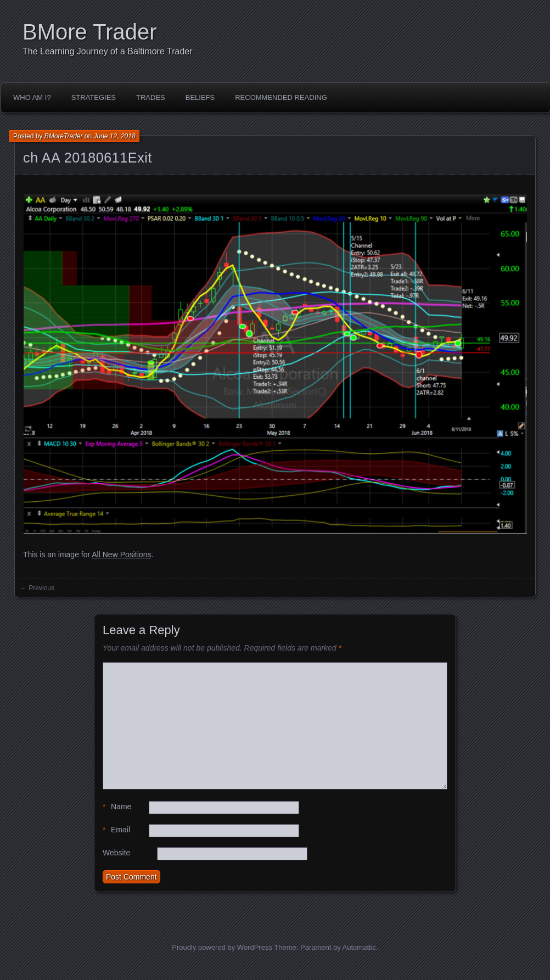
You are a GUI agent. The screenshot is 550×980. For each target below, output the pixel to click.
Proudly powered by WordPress (222, 947)
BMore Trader (90, 32)
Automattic (359, 947)
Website (116, 853)
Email (116, 830)
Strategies (94, 97)
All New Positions (121, 555)
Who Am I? (32, 97)
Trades (151, 97)
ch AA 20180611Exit (88, 158)
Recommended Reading (281, 97)
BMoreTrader (64, 136)
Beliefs (200, 97)
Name (117, 807)
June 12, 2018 (115, 136)
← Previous (37, 588)
